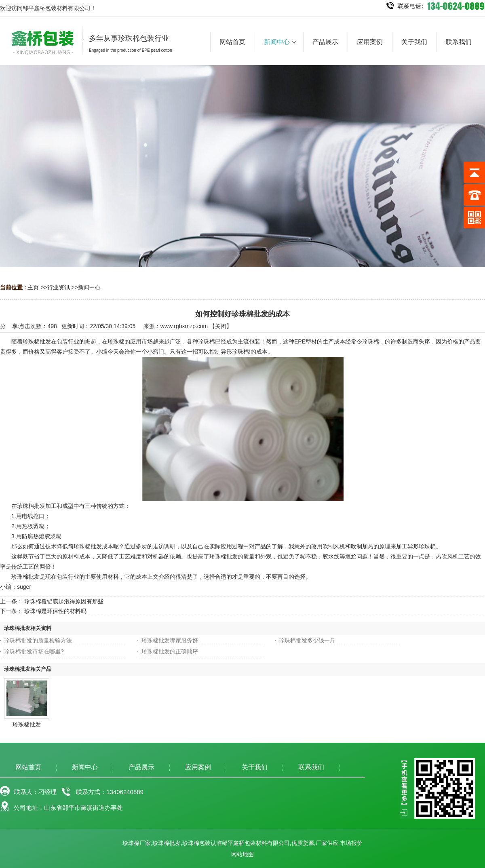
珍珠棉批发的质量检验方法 (38, 640)
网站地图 (242, 854)
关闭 (221, 326)
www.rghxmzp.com (184, 326)
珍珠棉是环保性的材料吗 (55, 611)
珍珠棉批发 (27, 725)
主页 (33, 287)
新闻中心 (89, 287)
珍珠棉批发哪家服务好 (170, 640)
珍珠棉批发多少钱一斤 (307, 640)
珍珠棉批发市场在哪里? (34, 651)
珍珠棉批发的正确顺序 (170, 651)
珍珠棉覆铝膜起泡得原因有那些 (64, 601)
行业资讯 (59, 287)
